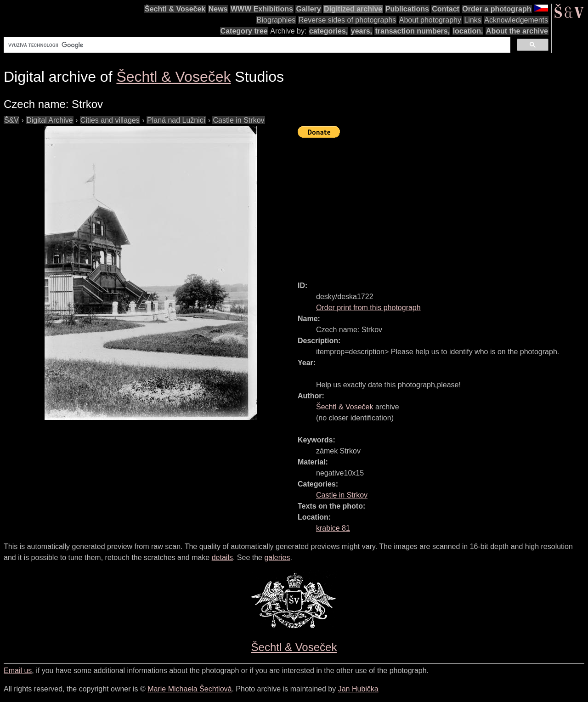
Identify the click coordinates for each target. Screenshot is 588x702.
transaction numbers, (412, 31)
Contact (446, 9)
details (222, 558)
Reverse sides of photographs (348, 20)
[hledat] (256, 45)
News (218, 9)
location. (468, 31)
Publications (407, 9)
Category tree (244, 31)
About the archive (517, 31)
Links (472, 20)
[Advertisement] (443, 205)
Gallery (308, 9)
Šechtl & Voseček (175, 9)
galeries (277, 558)
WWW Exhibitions (262, 9)
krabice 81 (333, 528)
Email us (18, 671)
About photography (430, 20)
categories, (328, 31)
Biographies (276, 20)
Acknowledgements (516, 20)
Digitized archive (353, 9)
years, (362, 31)
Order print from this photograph (368, 308)
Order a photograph (497, 9)
